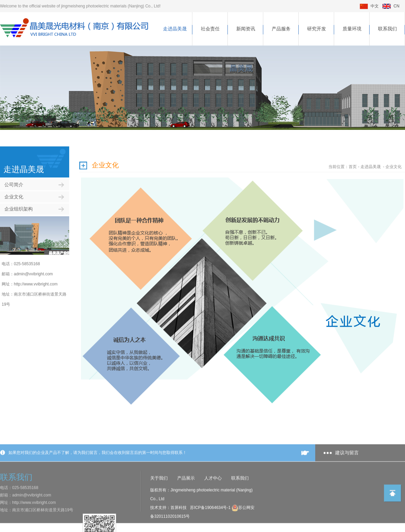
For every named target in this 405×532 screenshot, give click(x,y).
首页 (353, 162)
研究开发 (317, 29)
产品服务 (281, 29)
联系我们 (387, 29)
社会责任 (210, 29)
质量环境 (352, 29)
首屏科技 (179, 524)
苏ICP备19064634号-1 (211, 524)
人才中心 (213, 494)
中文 (369, 6)
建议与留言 (347, 469)
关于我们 (159, 494)
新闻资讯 (246, 29)
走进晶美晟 (175, 29)
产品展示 (186, 494)
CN (391, 6)
